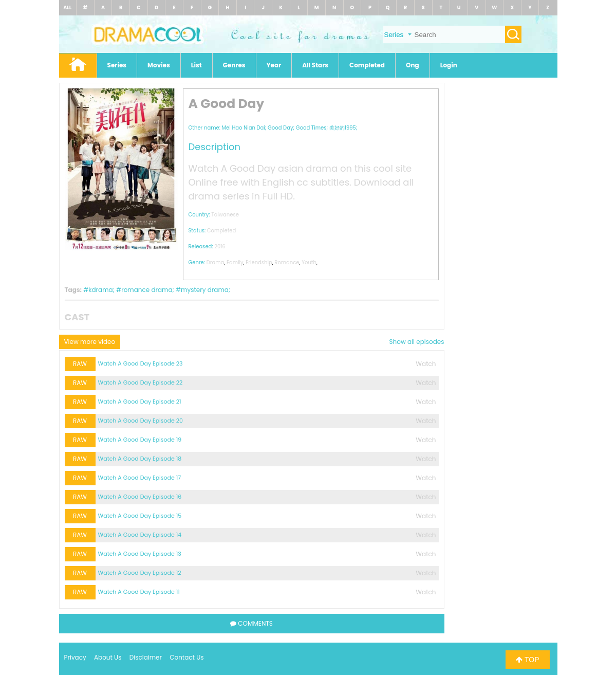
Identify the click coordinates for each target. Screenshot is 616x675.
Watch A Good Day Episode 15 (140, 516)
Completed (367, 65)
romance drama (147, 290)
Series (117, 65)
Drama (216, 262)
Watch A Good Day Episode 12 (140, 573)
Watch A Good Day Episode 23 (141, 363)
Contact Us (186, 657)
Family (235, 262)
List (197, 65)
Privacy (75, 657)
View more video (90, 342)
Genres (234, 65)
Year (274, 65)
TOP (527, 660)
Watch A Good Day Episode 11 (139, 592)
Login (449, 65)
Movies (159, 65)
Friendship (259, 262)
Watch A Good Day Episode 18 (140, 459)
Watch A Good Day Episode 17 (140, 478)
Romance (287, 262)
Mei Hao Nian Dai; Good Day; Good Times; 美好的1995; (289, 128)
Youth (309, 262)
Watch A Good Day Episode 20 (141, 421)
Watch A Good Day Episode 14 (140, 535)
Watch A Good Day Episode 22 (141, 382)
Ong (413, 65)
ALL (67, 7)
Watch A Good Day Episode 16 (140, 497)
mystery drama (205, 290)
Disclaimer (146, 657)
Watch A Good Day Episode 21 (140, 402)
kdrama (100, 290)
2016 (220, 247)
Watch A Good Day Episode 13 (140, 554)
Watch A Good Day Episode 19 (140, 440)
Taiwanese (225, 215)
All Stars (315, 65)
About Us (108, 657)
